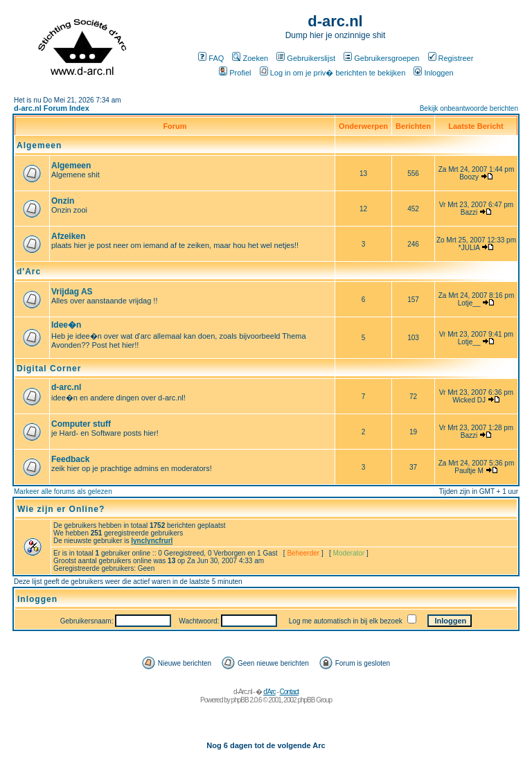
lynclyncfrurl (152, 541)
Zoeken (250, 58)
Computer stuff (81, 424)
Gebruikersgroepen (381, 58)
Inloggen (433, 73)
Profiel (235, 73)
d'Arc (29, 272)
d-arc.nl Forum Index (52, 108)
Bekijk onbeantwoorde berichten (469, 108)
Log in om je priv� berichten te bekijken (333, 73)
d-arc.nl (66, 387)
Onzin (63, 201)
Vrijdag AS (72, 292)
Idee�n (66, 325)
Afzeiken (68, 236)
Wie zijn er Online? (61, 509)
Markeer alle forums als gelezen (63, 491)
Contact (289, 692)
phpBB (240, 700)
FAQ (211, 58)
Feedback (70, 459)
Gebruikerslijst (306, 58)
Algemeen (39, 145)
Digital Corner (49, 369)
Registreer (451, 58)
